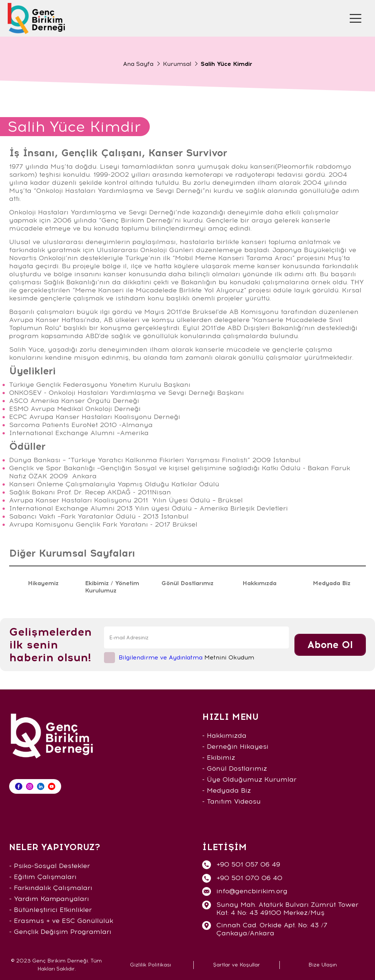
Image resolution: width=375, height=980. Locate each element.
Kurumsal (177, 64)
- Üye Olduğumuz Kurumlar (249, 779)
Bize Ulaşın (323, 965)
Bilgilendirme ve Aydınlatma (161, 657)
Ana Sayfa (138, 64)
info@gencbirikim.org (252, 891)
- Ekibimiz (219, 758)
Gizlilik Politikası (151, 965)
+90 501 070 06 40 (249, 878)
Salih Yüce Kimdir (227, 64)
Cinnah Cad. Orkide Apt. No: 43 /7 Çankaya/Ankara (272, 929)
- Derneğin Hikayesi (235, 747)
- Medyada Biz (227, 790)
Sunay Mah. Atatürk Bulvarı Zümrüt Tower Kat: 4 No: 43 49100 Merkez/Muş (287, 909)
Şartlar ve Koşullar (237, 965)
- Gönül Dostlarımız (235, 768)
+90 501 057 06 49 (248, 864)
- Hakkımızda (224, 736)
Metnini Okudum (186, 657)
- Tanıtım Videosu (231, 801)
